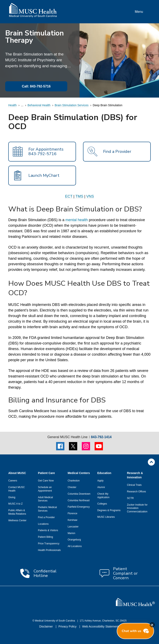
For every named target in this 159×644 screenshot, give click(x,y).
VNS (90, 196)
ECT (69, 196)
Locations (43, 524)
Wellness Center (17, 520)
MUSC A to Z (15, 504)
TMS (79, 196)
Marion (72, 533)
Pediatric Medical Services (47, 509)
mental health (77, 220)
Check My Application (103, 496)
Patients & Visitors (48, 530)
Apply (100, 481)
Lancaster (73, 527)
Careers (13, 481)
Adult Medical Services (45, 499)
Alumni (101, 487)
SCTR (130, 498)
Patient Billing (45, 537)
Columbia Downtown (79, 494)
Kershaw (73, 520)
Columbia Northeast (79, 500)
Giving (12, 497)
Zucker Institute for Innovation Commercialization (137, 508)
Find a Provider (46, 517)
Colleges (102, 504)
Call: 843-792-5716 (36, 86)
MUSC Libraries (106, 517)
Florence (73, 513)
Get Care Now (46, 481)
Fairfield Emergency (79, 507)
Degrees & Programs (109, 510)
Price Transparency (49, 544)
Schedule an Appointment (45, 489)
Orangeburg (74, 540)
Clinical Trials (134, 485)
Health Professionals (49, 550)
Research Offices (136, 492)
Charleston (74, 481)
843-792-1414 (101, 437)
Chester (72, 487)
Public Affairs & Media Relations (17, 512)
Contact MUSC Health (17, 489)
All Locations (75, 546)
